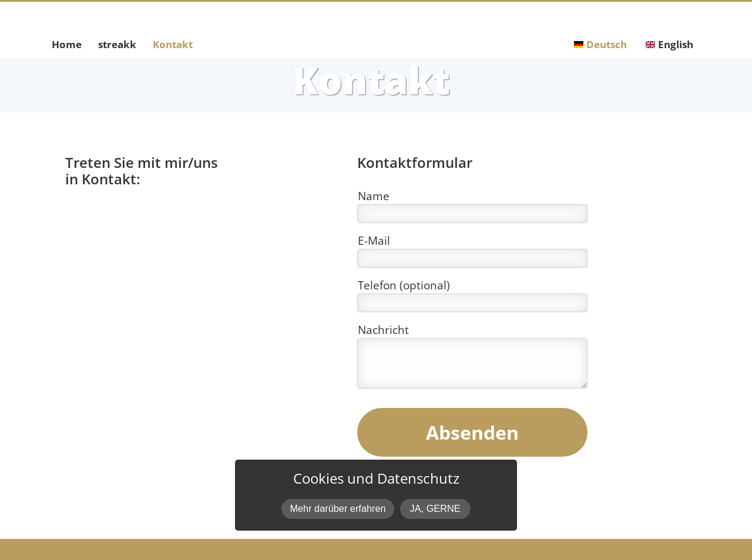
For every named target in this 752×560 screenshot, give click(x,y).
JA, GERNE (435, 508)
